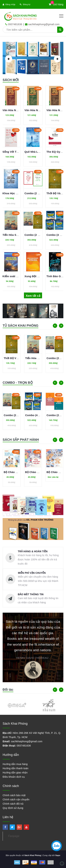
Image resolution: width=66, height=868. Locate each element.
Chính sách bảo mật (14, 795)
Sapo (58, 855)
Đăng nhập (9, 4)
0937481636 (15, 24)
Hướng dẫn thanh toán (15, 768)
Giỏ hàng (56, 4)
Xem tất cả (33, 296)
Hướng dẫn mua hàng (15, 764)
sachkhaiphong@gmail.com (44, 24)
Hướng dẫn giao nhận (15, 773)
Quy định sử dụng (13, 808)
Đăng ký (25, 4)
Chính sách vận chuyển (16, 799)
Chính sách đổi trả (13, 804)
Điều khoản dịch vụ (14, 777)
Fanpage (14, 836)
